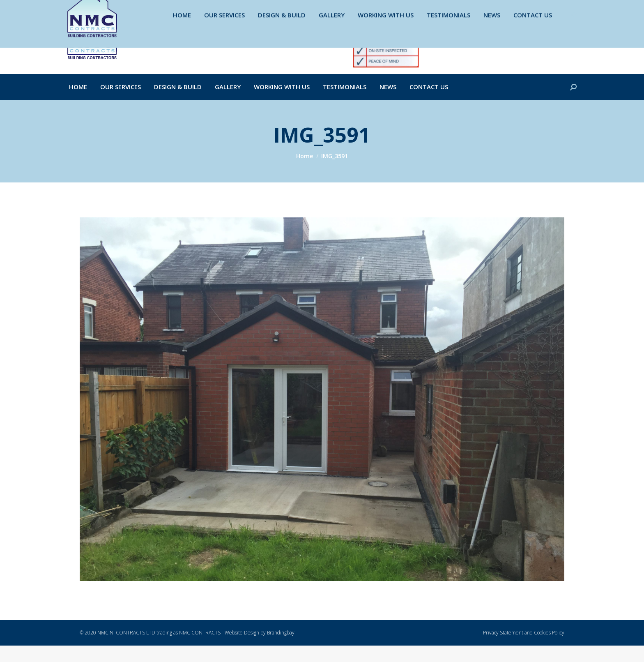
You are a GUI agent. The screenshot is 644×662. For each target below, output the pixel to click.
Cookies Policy (549, 649)
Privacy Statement (503, 649)
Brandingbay (281, 649)
